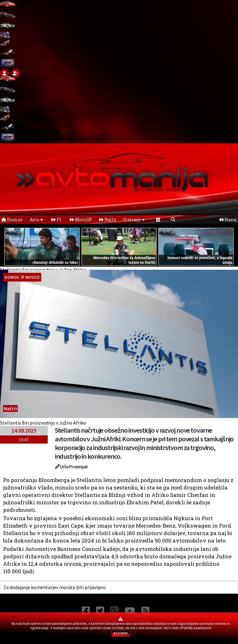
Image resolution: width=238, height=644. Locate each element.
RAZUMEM (121, 633)
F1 (56, 220)
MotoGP (81, 220)
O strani (134, 220)
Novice (33, 277)
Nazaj (228, 220)
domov (12, 277)
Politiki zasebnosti (196, 628)
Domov (12, 220)
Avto (36, 220)
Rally (108, 220)
